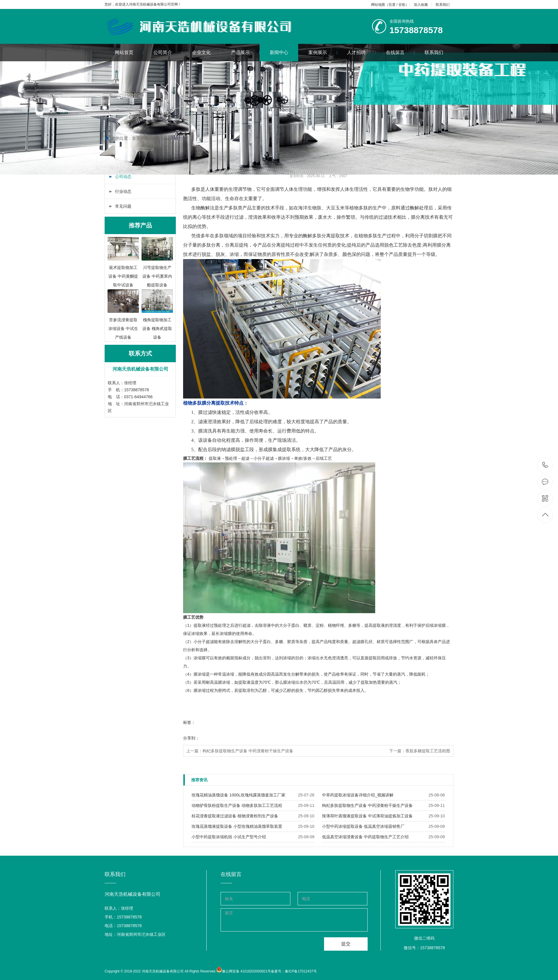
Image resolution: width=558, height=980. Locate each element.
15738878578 (545, 465)
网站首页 (129, 52)
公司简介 (168, 52)
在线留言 (400, 52)
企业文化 (206, 52)
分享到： (191, 738)
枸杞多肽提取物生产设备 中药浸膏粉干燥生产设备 (248, 751)
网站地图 (378, 5)
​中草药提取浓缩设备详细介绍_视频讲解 (358, 795)
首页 (136, 138)
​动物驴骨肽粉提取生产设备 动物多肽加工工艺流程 (237, 805)
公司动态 (174, 138)
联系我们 (443, 5)
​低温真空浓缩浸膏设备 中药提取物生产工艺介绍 (365, 837)
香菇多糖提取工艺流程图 (428, 751)
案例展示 (323, 52)
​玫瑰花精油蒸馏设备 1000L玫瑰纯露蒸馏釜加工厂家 (238, 795)
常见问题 (123, 206)
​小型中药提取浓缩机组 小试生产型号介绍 (229, 837)
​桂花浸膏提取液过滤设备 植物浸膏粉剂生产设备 (235, 816)
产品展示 (245, 52)
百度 (392, 5)
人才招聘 (361, 52)
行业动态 (123, 191)
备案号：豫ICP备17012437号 (294, 971)
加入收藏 (421, 5)
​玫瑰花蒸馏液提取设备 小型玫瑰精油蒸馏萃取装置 (237, 826)
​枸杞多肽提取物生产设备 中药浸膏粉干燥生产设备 (367, 805)
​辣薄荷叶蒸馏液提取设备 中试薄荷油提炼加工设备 (367, 816)
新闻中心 (279, 52)
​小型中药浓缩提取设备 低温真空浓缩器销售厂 (363, 826)
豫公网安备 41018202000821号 (247, 971)
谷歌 (402, 5)
